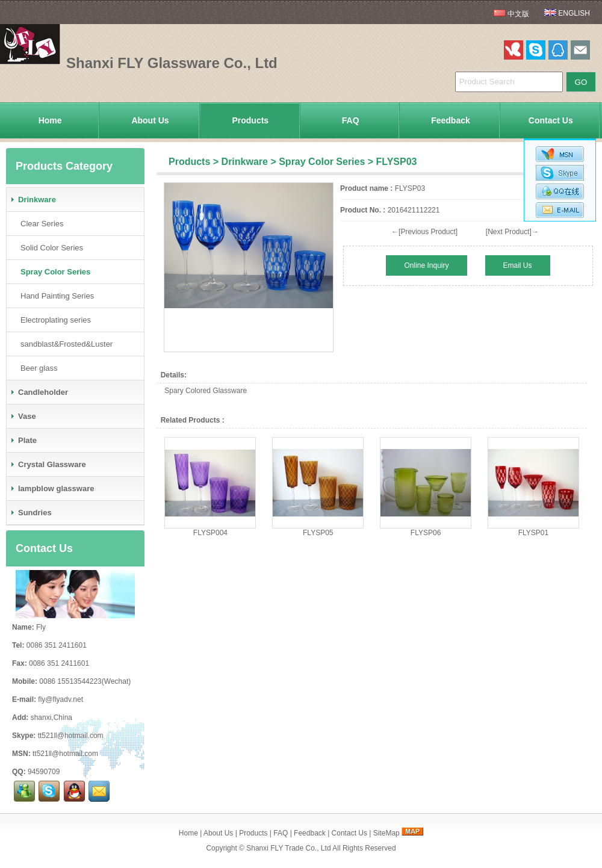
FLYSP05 (318, 533)
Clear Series (40, 224)
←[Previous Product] (424, 232)
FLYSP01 (533, 533)
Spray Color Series (322, 162)
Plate (23, 440)
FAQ (351, 120)
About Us (150, 120)
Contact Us (551, 120)
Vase (23, 416)
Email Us (518, 265)
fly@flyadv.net (61, 699)
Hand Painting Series (55, 296)
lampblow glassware (52, 488)
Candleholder (39, 392)
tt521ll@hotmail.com (71, 736)
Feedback (451, 120)
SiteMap (386, 833)
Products (250, 120)
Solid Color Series (49, 248)
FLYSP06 (426, 533)
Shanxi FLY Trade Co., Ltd (288, 848)
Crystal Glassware (48, 464)
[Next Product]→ (512, 232)
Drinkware (245, 162)
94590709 (44, 772)
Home (50, 120)
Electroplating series (53, 320)
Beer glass (36, 368)
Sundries (31, 513)
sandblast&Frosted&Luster (64, 344)
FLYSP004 (210, 533)
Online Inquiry (426, 265)
